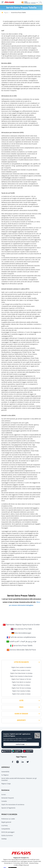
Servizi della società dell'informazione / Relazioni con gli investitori (19, 779)
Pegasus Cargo (6, 784)
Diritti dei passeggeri (8, 832)
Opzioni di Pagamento (8, 808)
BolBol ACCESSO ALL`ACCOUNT (31, 2)
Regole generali (6, 822)
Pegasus (6, 13)
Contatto (4, 801)
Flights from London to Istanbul (21, 667)
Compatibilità (6, 829)
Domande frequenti (8, 798)
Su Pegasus (5, 775)
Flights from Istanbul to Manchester (21, 676)
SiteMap (4, 839)
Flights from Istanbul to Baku (21, 691)
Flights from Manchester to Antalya (21, 673)
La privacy (5, 825)
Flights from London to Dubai (21, 694)
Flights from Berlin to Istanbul (21, 682)
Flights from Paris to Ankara (21, 685)
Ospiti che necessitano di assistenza (13, 805)
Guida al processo (7, 835)
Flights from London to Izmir (21, 670)
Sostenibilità (5, 772)
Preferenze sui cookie (8, 819)
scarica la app (21, 744)
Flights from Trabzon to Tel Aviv (21, 679)
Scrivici (4, 795)
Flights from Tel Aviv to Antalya (21, 688)
